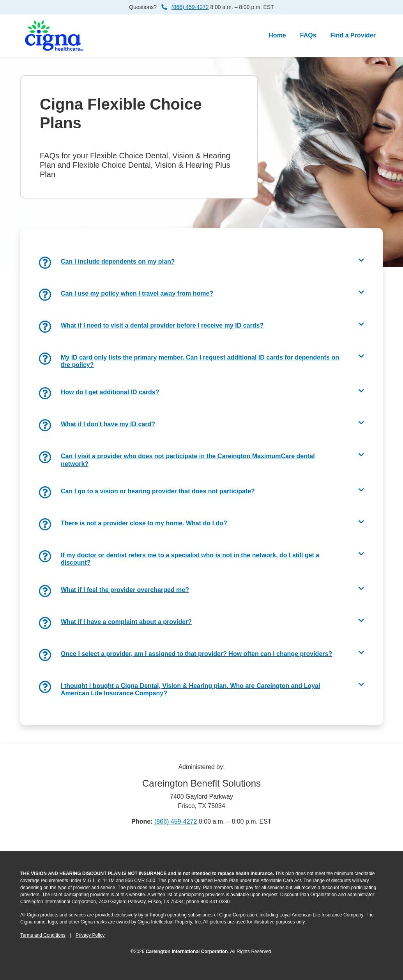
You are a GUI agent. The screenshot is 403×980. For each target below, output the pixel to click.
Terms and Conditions (43, 935)
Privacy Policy (90, 935)
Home (277, 35)
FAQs (310, 35)
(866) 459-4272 (190, 7)
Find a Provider (353, 35)
